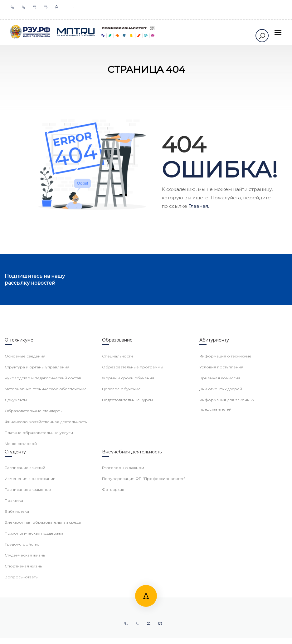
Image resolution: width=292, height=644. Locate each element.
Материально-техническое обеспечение (46, 491)
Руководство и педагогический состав (43, 480)
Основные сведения (25, 458)
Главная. (199, 206)
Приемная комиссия (220, 480)
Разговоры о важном (123, 570)
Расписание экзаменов (28, 592)
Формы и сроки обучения (128, 480)
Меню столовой (21, 546)
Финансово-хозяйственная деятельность (46, 524)
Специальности (117, 458)
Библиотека (17, 614)
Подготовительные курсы (127, 502)
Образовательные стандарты (34, 513)
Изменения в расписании (30, 581)
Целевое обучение (121, 491)
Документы (16, 502)
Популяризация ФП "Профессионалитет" (144, 581)
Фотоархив (113, 592)
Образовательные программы (133, 469)
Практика (14, 603)
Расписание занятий (25, 570)
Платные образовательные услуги (39, 535)
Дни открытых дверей (221, 491)
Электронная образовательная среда (43, 624)
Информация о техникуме (225, 458)
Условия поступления (221, 469)
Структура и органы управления (37, 469)
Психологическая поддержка (34, 635)
